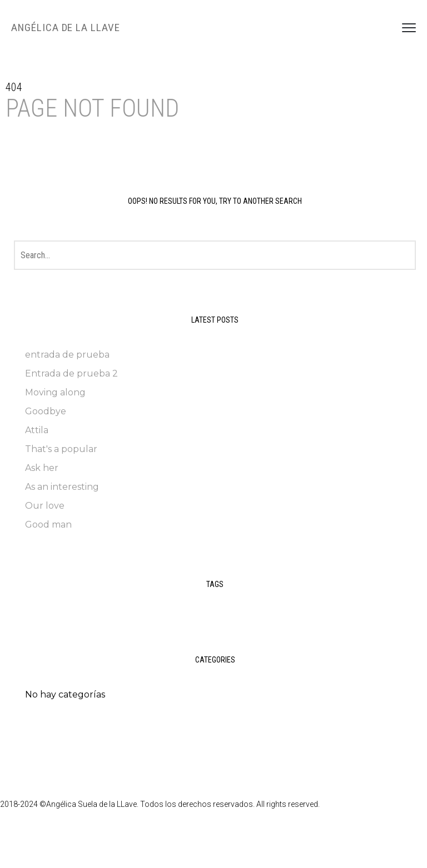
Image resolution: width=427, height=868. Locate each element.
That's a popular (61, 449)
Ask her (42, 468)
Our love (45, 506)
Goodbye (46, 411)
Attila (37, 430)
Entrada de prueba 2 (71, 373)
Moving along (55, 392)
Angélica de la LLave (66, 27)
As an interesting (62, 487)
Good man (48, 525)
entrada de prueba (67, 355)
